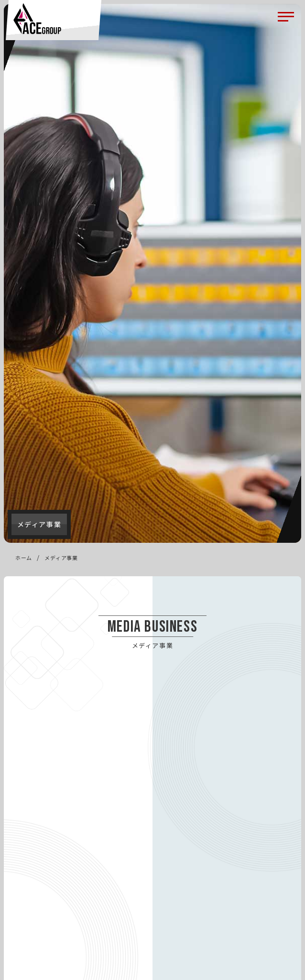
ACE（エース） (37, 19)
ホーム (24, 558)
